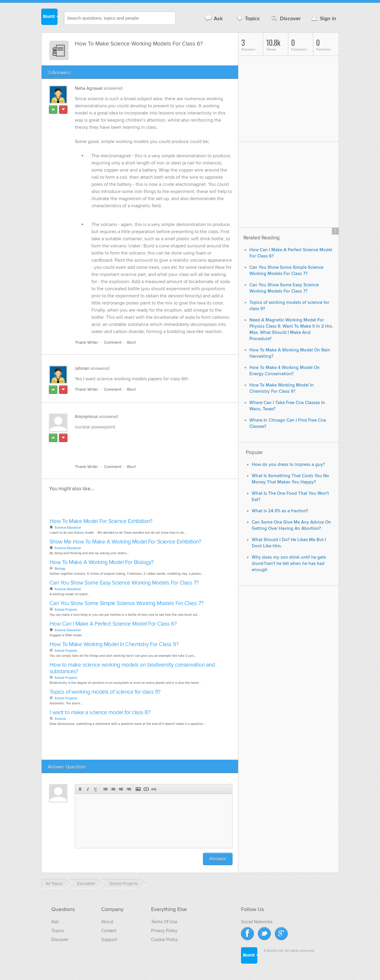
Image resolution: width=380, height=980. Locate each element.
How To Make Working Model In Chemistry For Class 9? (114, 644)
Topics (247, 18)
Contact (109, 931)
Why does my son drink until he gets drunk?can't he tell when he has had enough (289, 564)
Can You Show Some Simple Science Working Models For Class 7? (127, 603)
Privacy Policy (164, 931)
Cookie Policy (164, 940)
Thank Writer (87, 342)
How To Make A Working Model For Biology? (102, 562)
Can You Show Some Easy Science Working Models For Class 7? (124, 583)
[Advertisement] (143, 446)
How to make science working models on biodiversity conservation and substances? (132, 668)
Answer (218, 859)
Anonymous (86, 417)
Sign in (323, 18)
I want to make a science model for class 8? (100, 713)
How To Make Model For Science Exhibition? (101, 521)
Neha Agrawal (89, 88)
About (107, 922)
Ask (214, 18)
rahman (82, 368)
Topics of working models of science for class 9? (105, 692)
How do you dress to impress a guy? (288, 465)
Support (109, 940)
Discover (285, 18)
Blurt (131, 342)
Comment (113, 342)
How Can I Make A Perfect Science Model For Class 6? (113, 624)
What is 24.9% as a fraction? (280, 511)
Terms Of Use (164, 922)
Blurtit (50, 18)
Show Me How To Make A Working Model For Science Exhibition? (125, 542)
